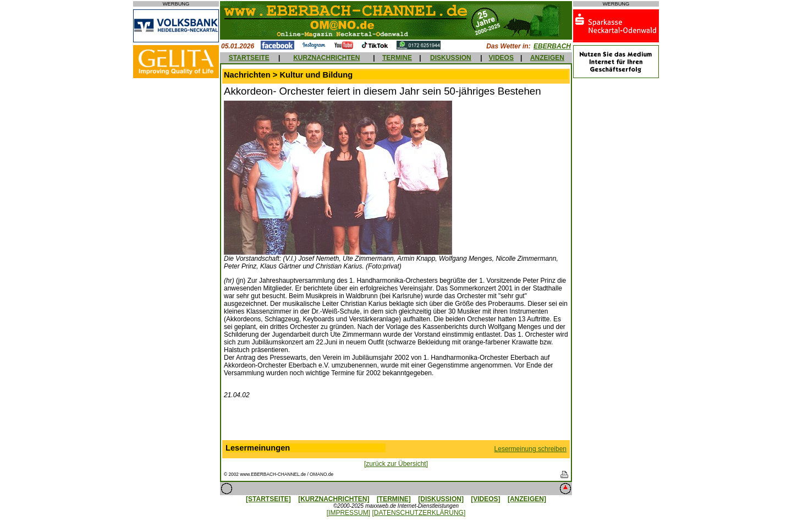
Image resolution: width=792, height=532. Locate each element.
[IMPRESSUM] (348, 513)
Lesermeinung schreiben (530, 449)
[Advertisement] (396, 422)
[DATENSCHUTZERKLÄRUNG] (419, 513)
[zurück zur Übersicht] (396, 464)
